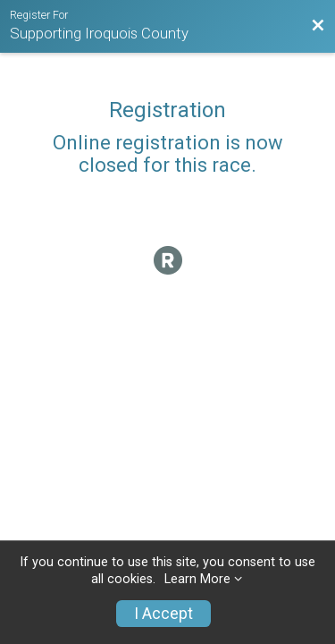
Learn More (197, 579)
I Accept (163, 614)
